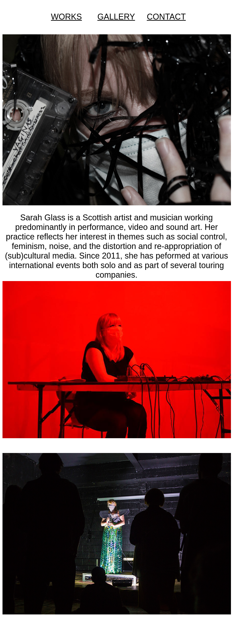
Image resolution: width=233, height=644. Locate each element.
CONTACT (166, 17)
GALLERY (116, 17)
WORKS (66, 17)
